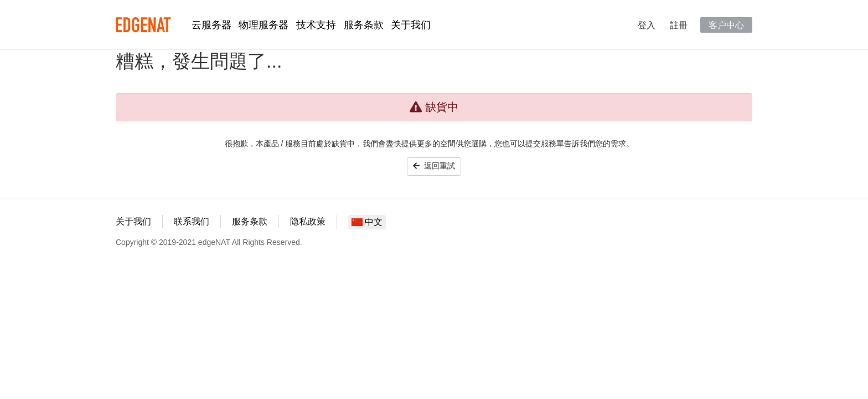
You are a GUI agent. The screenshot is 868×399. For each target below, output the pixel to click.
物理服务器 (263, 25)
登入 (647, 25)
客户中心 (726, 25)
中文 (367, 222)
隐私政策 (308, 221)
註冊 (679, 25)
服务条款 (364, 25)
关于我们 (411, 25)
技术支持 (316, 25)
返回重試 (434, 166)
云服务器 (211, 25)
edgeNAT (143, 25)
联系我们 (192, 221)
